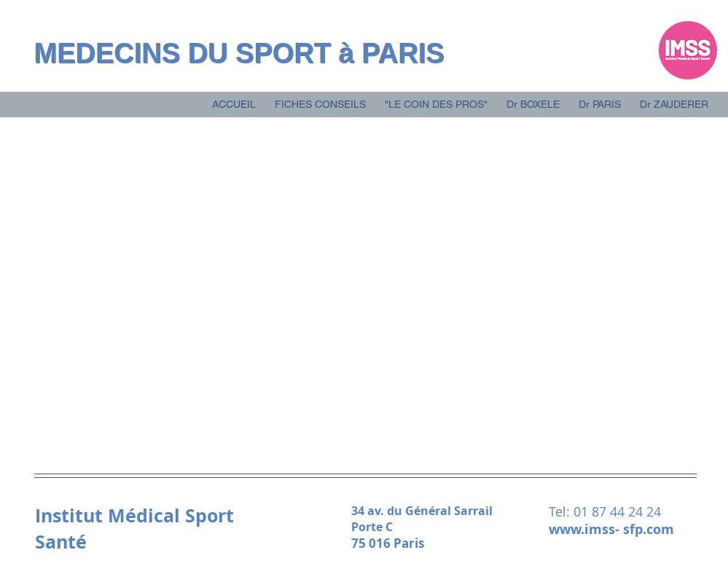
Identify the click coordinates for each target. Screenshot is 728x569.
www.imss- (586, 529)
